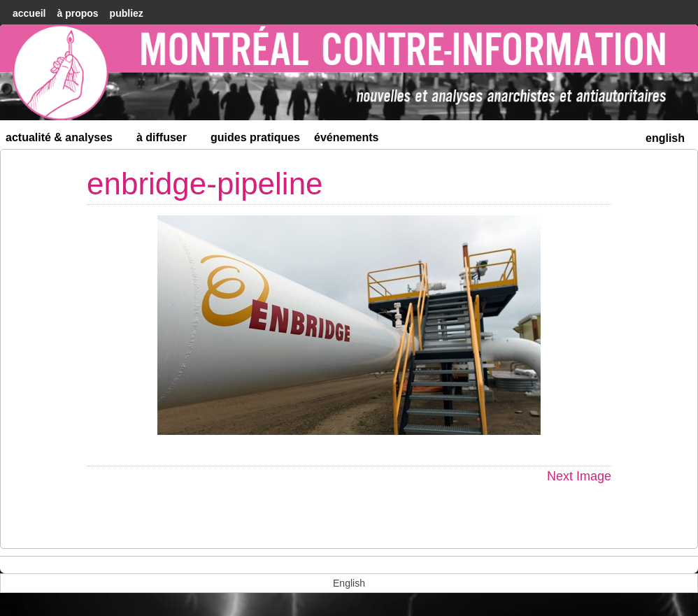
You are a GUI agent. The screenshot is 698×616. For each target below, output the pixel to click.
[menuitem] (665, 137)
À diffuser (168, 140)
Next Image (579, 476)
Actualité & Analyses (65, 140)
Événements (347, 137)
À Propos (77, 13)
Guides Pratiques (255, 137)
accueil (29, 13)
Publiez (127, 13)
